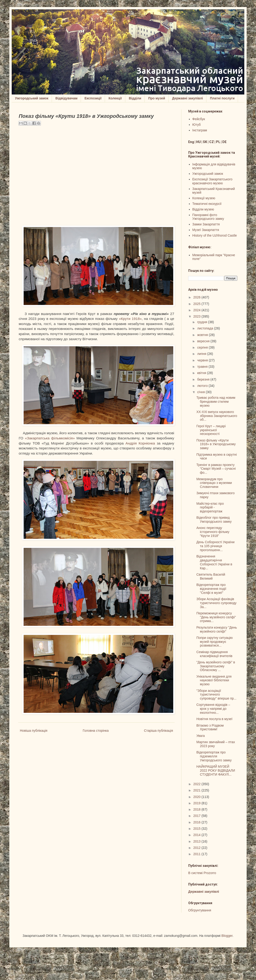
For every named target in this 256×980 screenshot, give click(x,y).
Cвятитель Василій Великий (211, 576)
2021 (197, 790)
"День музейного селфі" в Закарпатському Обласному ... (216, 666)
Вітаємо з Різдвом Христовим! (210, 727)
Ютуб (197, 125)
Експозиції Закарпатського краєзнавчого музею (213, 181)
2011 (197, 854)
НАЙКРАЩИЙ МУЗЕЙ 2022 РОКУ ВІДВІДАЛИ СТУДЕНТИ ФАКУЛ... (216, 770)
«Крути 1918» (130, 319)
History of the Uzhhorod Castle (215, 235)
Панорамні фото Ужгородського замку (208, 217)
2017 (197, 816)
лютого (203, 386)
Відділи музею (203, 209)
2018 (197, 809)
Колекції (115, 98)
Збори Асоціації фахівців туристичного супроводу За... (216, 603)
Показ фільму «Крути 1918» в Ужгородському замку (216, 444)
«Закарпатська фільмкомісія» (50, 438)
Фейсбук (199, 119)
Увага (201, 736)
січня (201, 392)
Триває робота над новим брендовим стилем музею (216, 402)
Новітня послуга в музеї (214, 719)
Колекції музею (204, 198)
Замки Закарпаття (206, 224)
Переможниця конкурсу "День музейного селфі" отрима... (216, 617)
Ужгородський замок (32, 98)
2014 (197, 835)
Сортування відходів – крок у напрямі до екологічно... (213, 709)
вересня (204, 341)
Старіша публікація (159, 731)
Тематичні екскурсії (207, 204)
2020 (197, 797)
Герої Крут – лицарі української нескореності (211, 430)
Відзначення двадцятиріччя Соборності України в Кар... (214, 562)
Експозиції (93, 98)
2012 (197, 848)
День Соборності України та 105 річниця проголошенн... (215, 546)
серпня (203, 347)
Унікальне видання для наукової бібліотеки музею (214, 680)
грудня (203, 322)
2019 (197, 803)
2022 (197, 784)
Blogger (227, 936)
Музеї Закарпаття (206, 230)
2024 (197, 310)
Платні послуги (222, 98)
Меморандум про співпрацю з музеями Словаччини (214, 483)
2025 (197, 304)
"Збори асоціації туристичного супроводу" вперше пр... (216, 695)
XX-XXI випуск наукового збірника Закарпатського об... (217, 416)
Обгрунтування (200, 910)
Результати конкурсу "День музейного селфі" (217, 629)
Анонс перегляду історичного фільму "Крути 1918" (213, 532)
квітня (202, 373)
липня (202, 354)
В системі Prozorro (202, 873)
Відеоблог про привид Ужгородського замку (214, 520)
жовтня (203, 335)
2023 (197, 316)
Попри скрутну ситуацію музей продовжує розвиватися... (215, 642)
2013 (197, 841)
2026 (197, 297)
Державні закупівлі (187, 98)
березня (204, 379)
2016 (197, 822)
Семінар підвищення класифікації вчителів (214, 654)
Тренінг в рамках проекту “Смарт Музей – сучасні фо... (216, 469)
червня (203, 360)
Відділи (135, 98)
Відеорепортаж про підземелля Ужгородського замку (214, 756)
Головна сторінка (96, 731)
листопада (206, 328)
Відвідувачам (66, 98)
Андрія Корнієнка (140, 443)
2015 (197, 829)
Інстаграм (200, 130)
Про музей (157, 98)
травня (203, 367)
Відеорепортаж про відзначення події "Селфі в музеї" (211, 589)
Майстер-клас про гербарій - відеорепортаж (210, 507)
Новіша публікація (34, 731)
